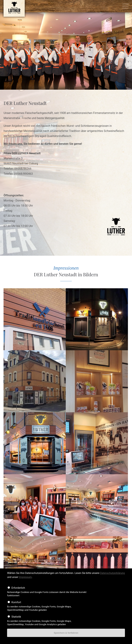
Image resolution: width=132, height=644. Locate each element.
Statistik (16, 617)
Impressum (25, 577)
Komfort (16, 602)
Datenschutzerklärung (112, 573)
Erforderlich (18, 588)
